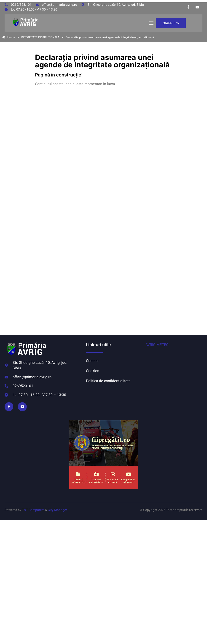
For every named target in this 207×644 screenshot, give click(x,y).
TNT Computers (33, 510)
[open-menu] (151, 23)
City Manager (57, 510)
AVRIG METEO (157, 345)
